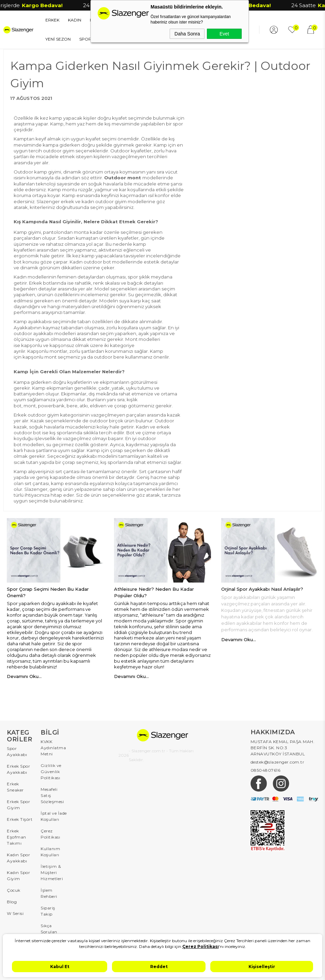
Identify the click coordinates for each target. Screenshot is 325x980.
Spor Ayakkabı (17, 751)
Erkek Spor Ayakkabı (18, 769)
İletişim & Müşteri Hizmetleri (52, 872)
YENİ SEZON (58, 39)
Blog (12, 902)
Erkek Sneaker (15, 787)
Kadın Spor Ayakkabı (18, 858)
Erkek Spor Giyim (18, 805)
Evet (224, 34)
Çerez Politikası (50, 834)
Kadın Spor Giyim (18, 876)
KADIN (75, 20)
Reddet (159, 967)
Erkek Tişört (20, 819)
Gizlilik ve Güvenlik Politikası (51, 772)
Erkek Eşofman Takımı (17, 837)
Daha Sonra (187, 34)
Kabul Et (60, 967)
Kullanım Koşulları (50, 852)
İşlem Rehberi (49, 893)
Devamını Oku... (24, 676)
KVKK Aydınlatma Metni (53, 748)
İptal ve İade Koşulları (54, 816)
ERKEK (52, 20)
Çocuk (14, 890)
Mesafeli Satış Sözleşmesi (52, 795)
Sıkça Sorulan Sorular (49, 932)
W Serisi (15, 913)
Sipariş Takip (48, 911)
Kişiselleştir (262, 967)
